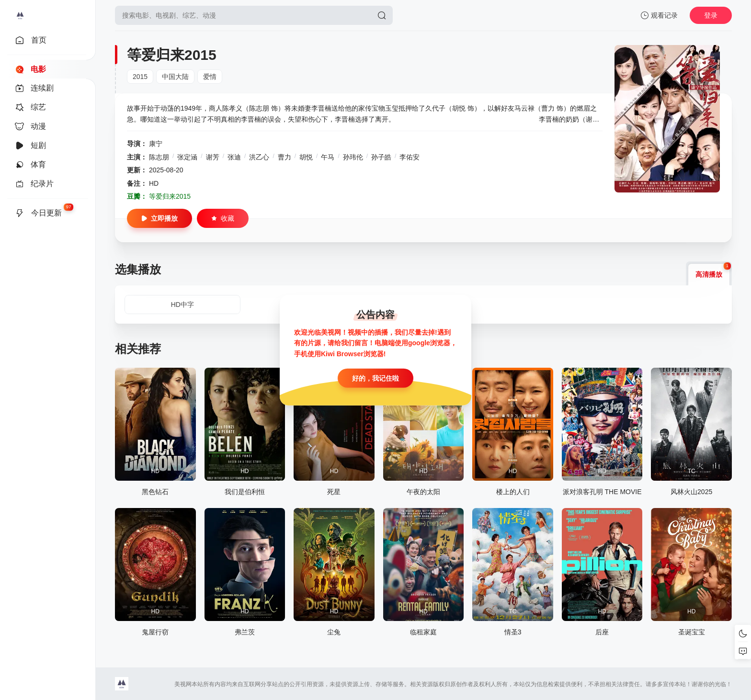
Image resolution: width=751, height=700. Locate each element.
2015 (140, 77)
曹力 (284, 157)
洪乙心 (259, 157)
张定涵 (187, 157)
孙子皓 (381, 157)
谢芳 (213, 157)
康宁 (156, 144)
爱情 (210, 77)
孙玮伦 (353, 157)
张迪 (234, 157)
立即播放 (159, 218)
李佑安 (410, 157)
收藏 (223, 218)
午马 (328, 157)
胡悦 (306, 157)
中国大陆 (175, 77)
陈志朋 (159, 157)
